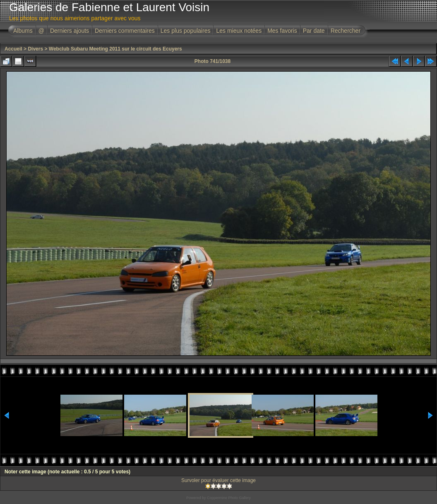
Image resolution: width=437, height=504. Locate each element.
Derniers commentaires (125, 31)
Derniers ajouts (70, 31)
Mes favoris (282, 31)
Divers (35, 49)
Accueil (13, 49)
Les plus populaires (186, 31)
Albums (23, 31)
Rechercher (346, 31)
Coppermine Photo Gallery (229, 498)
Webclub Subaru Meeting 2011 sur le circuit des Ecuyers (115, 49)
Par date (314, 31)
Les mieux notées (239, 31)
